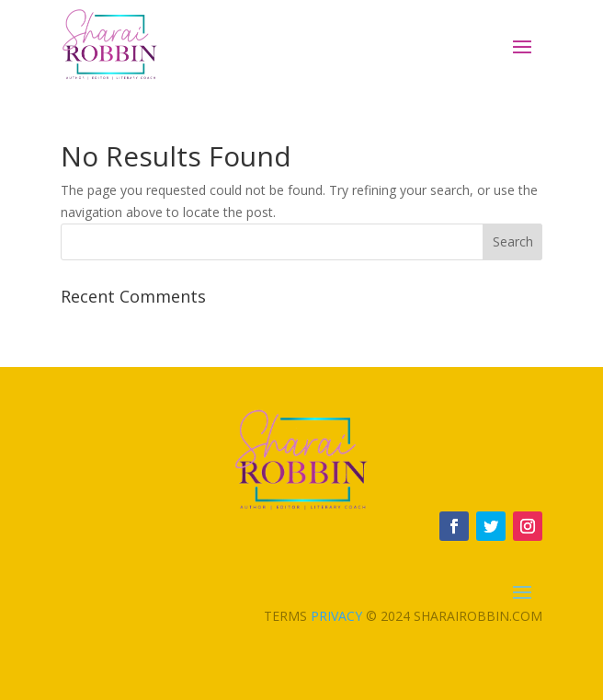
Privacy (336, 616)
